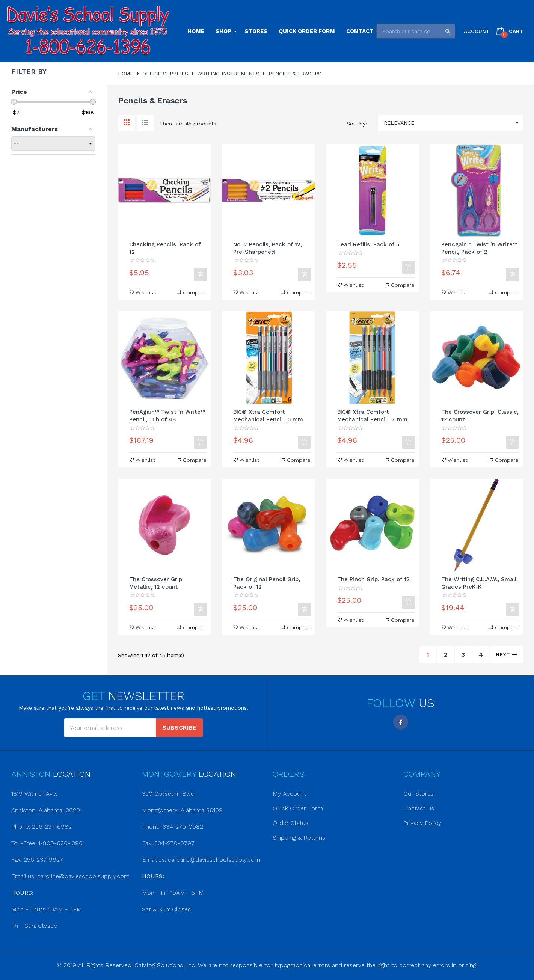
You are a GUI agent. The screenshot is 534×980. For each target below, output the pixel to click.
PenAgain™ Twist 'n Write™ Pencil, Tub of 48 (167, 416)
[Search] (416, 31)
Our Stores (419, 794)
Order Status (290, 823)
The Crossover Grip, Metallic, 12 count (156, 583)
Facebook (401, 722)
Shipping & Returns (299, 838)
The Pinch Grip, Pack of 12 (373, 579)
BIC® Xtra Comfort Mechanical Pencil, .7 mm (372, 416)
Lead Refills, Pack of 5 (368, 244)
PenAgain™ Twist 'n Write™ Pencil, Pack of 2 (479, 248)
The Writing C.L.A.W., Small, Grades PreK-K (480, 583)
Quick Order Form (298, 808)
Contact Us (419, 808)
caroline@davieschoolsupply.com (83, 876)
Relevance (453, 123)
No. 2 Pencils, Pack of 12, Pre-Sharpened (268, 248)
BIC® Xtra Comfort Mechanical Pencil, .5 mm (268, 416)
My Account (289, 794)
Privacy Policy (422, 823)
